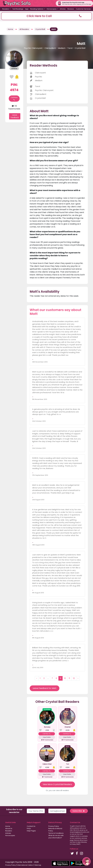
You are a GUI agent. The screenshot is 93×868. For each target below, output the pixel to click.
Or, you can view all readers (57, 790)
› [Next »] (78, 678)
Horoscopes (10, 835)
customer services (81, 838)
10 (65, 678)
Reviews (71, 9)
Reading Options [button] (37, 9)
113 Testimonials (14, 107)
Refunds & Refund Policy (55, 830)
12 (74, 678)
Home (10, 29)
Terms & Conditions (56, 833)
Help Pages (31, 831)
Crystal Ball (40, 29)
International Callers (25, 865)
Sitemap (38, 865)
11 (69, 678)
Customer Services (83, 9)
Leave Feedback (15, 116)
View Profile (47, 737)
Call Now (14, 99)
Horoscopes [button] (52, 9)
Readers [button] (6, 9)
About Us (9, 828)
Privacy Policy (54, 826)
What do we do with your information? (56, 837)
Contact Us (31, 826)
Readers (9, 831)
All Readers (24, 29)
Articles (63, 9)
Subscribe (79, 811)
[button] (46, 16)
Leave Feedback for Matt (45, 688)
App (27, 9)
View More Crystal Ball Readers (57, 784)
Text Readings (18, 9)
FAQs (29, 828)
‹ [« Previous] (37, 678)
